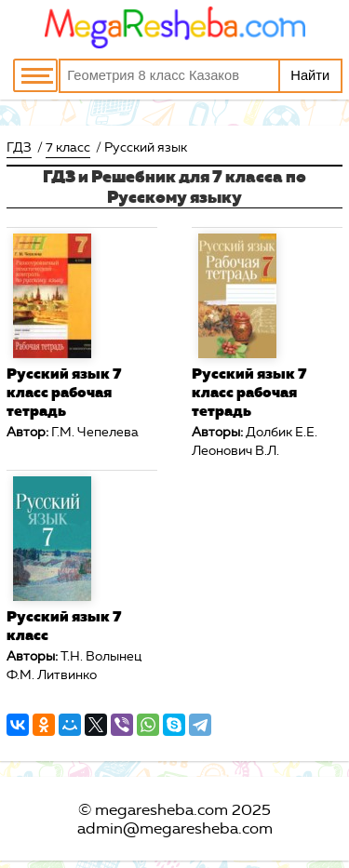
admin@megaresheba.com (175, 828)
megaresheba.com (161, 809)
